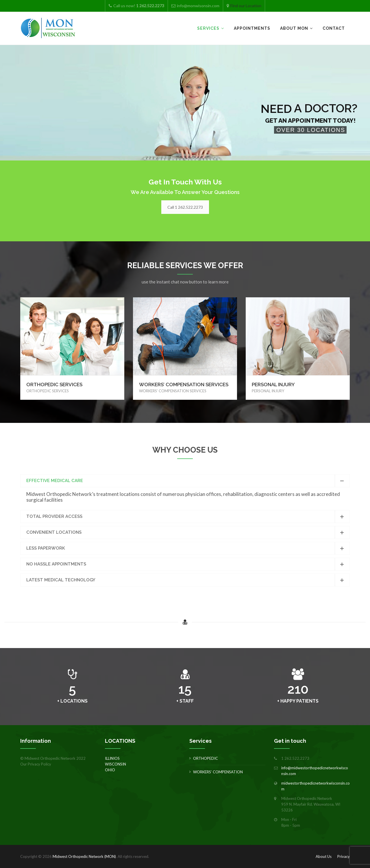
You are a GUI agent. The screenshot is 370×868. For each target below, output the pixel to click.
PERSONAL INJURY (273, 384)
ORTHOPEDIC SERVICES (54, 384)
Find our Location (246, 6)
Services (208, 28)
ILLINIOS (112, 758)
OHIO (110, 770)
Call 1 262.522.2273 (185, 207)
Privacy (344, 856)
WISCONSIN (115, 764)
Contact (334, 28)
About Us (324, 856)
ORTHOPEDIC (206, 758)
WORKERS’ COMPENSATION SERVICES (184, 384)
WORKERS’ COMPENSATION (218, 772)
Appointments (252, 28)
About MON (294, 28)
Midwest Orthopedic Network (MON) (84, 856)
